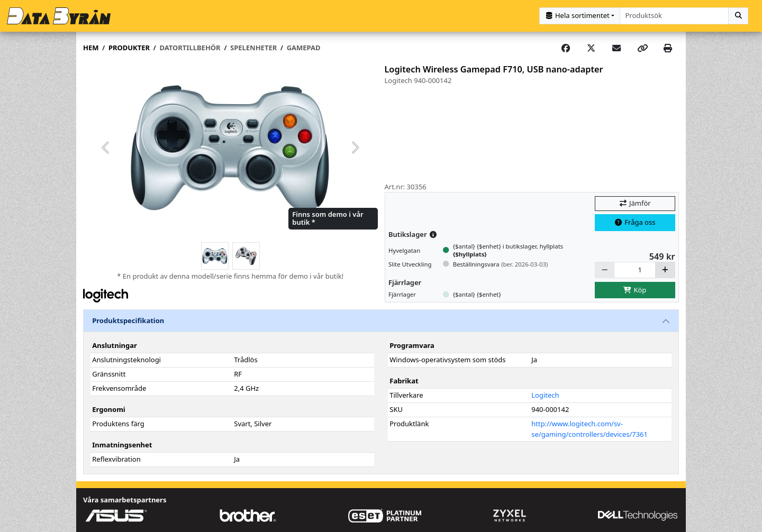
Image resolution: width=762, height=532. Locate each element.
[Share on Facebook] (566, 48)
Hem (91, 47)
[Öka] (665, 269)
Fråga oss (635, 222)
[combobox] (674, 16)
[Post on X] (591, 48)
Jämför (634, 203)
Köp (635, 289)
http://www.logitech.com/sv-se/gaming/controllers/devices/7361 (589, 428)
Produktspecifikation (128, 319)
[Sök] (738, 16)
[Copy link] (642, 48)
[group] (230, 147)
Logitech (545, 395)
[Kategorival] (580, 16)
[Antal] (634, 269)
